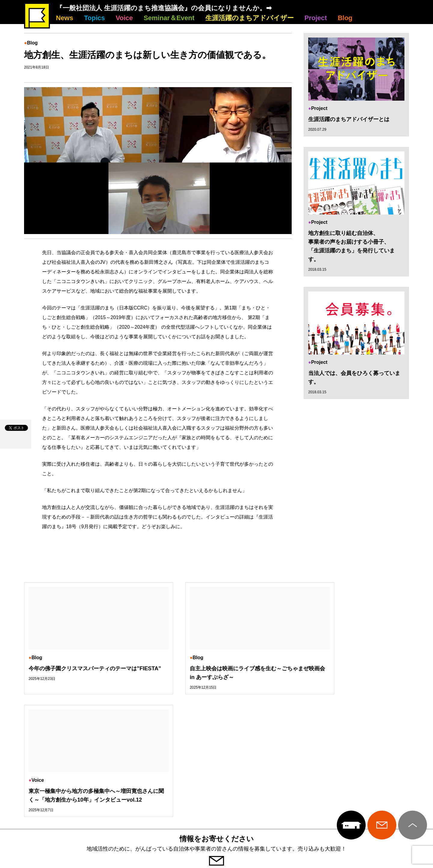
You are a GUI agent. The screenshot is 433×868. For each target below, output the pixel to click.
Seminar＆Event (169, 18)
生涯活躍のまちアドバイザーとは (349, 119)
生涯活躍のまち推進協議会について (217, 775)
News (64, 18)
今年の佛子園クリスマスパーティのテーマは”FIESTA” (80, 673)
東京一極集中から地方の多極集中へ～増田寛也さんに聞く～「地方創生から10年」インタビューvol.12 (348, 677)
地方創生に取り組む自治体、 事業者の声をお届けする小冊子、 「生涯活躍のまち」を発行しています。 (352, 246)
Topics (94, 18)
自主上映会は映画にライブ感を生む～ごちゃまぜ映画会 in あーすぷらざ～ (215, 673)
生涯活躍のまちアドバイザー (250, 18)
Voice (124, 18)
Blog (345, 18)
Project (316, 18)
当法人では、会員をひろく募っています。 (354, 378)
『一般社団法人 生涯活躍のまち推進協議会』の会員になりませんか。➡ (164, 8)
